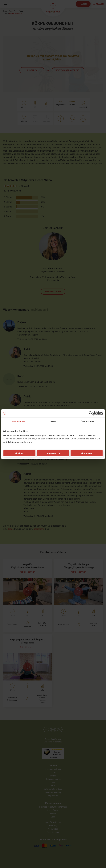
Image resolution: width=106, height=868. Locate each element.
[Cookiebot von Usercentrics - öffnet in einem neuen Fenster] (91, 413)
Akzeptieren (87, 453)
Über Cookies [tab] (88, 421)
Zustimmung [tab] (18, 421)
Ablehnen (19, 453)
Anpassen (53, 453)
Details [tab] (53, 421)
